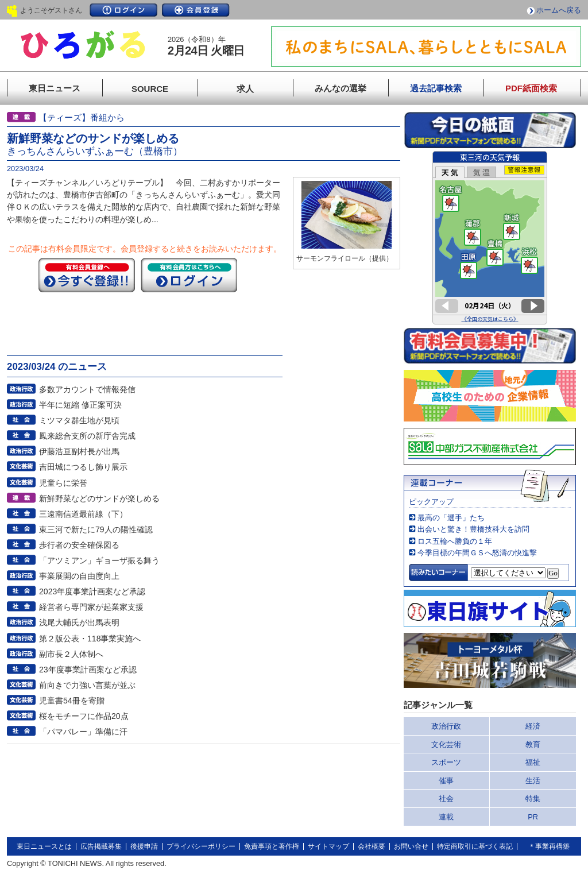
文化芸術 (446, 744)
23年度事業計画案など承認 (88, 670)
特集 (533, 798)
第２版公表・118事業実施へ (90, 639)
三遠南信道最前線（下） (83, 514)
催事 (446, 781)
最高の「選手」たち (451, 518)
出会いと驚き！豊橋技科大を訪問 (473, 529)
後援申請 (144, 846)
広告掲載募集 (101, 846)
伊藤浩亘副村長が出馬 (79, 451)
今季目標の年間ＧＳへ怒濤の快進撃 (477, 553)
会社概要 (372, 846)
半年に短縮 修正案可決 (80, 405)
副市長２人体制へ (71, 654)
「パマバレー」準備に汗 (83, 732)
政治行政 (446, 726)
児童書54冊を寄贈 (72, 701)
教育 (533, 744)
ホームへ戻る (559, 10)
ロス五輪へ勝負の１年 (455, 541)
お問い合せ (411, 846)
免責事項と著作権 (272, 846)
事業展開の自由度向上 (79, 576)
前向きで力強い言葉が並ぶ (87, 685)
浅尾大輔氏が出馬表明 (79, 622)
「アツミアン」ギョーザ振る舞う (99, 560)
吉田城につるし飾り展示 (83, 467)
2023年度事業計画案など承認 (92, 591)
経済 (533, 726)
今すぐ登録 (87, 275)
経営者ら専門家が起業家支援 (91, 607)
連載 (446, 817)
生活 (533, 781)
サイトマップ (328, 846)
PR (533, 817)
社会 (446, 798)
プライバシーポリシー (201, 846)
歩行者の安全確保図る (79, 545)
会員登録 (196, 10)
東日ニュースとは (44, 846)
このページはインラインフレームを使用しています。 (490, 238)
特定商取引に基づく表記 (475, 846)
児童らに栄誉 (63, 483)
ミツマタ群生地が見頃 (79, 420)
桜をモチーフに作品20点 (84, 716)
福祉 (533, 762)
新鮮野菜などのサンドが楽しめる (99, 498)
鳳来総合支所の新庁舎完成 (87, 436)
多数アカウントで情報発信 (87, 389)
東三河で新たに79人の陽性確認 (96, 529)
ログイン (123, 10)
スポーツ (446, 762)
